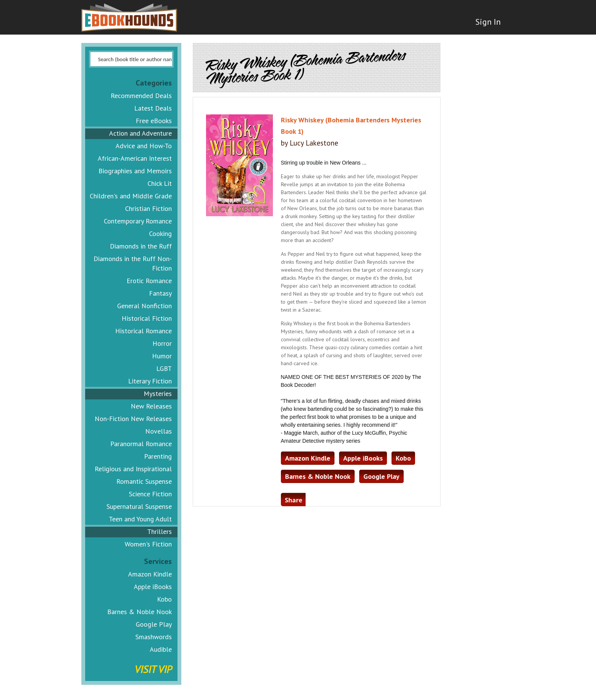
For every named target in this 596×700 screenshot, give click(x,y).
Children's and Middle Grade (131, 196)
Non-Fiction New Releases (133, 419)
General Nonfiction (144, 306)
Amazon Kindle (150, 574)
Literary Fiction (150, 381)
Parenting (158, 456)
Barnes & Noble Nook (139, 612)
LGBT (164, 368)
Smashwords (154, 637)
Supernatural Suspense (139, 506)
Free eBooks (154, 121)
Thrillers (159, 531)
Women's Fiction (148, 544)
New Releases (151, 406)
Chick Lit (160, 183)
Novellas (159, 431)
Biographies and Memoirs (135, 171)
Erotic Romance (149, 281)
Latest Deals (153, 108)
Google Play (154, 624)
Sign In (487, 23)
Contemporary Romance (138, 221)
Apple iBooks (153, 587)
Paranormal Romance (141, 444)
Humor (162, 356)
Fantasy (160, 293)
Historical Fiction (147, 318)
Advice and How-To (144, 146)
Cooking (160, 234)
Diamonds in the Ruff (141, 246)
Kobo (164, 599)
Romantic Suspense (144, 481)
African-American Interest (135, 158)
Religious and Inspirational (133, 469)
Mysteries (158, 394)
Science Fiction (150, 494)
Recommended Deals (141, 96)
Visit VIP (153, 669)
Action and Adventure (140, 133)
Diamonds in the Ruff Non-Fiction (133, 263)
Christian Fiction (148, 208)
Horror (162, 343)
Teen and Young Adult (140, 519)
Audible (161, 649)
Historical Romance (143, 331)
